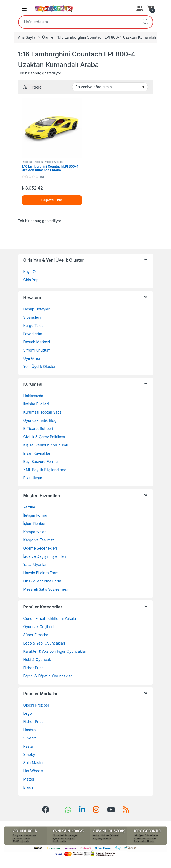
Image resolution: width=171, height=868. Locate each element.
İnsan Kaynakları (37, 453)
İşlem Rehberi (35, 523)
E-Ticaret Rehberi (38, 429)
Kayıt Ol (30, 272)
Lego (28, 713)
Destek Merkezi (37, 342)
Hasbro (30, 730)
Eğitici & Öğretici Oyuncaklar (48, 676)
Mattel (29, 779)
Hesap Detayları (37, 309)
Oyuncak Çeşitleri (38, 627)
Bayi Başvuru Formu (41, 461)
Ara (145, 22)
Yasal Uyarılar (35, 565)
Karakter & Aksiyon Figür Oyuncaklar (55, 651)
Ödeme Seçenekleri (40, 548)
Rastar (29, 746)
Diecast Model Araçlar (49, 162)
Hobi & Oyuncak (37, 659)
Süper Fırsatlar (36, 635)
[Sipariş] (110, 87)
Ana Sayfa (27, 37)
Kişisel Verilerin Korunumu (46, 445)
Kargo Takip (34, 325)
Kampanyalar (35, 532)
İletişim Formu (35, 515)
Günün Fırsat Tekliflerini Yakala (50, 618)
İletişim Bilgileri (36, 404)
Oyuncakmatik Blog (40, 420)
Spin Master (34, 763)
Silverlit (30, 738)
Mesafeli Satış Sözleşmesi (45, 589)
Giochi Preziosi (36, 705)
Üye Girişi (32, 358)
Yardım (29, 507)
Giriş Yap (31, 280)
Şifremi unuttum (37, 350)
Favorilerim (33, 334)
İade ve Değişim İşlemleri (45, 556)
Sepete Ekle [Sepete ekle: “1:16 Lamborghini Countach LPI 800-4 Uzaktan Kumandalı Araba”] (52, 200)
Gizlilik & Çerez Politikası (44, 437)
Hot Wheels (33, 771)
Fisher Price (34, 668)
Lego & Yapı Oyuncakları (44, 643)
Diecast (27, 162)
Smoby (29, 754)
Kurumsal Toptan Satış (43, 412)
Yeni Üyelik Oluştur (40, 367)
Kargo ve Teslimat (39, 540)
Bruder (29, 787)
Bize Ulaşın (33, 478)
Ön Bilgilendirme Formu (43, 581)
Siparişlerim (33, 317)
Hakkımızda (33, 396)
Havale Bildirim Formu (42, 573)
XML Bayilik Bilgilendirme (45, 470)
